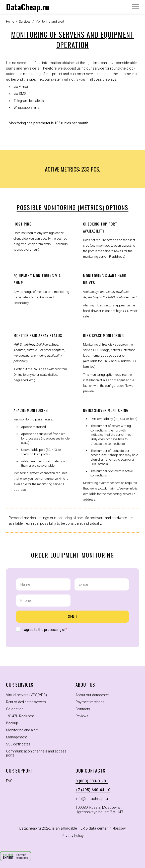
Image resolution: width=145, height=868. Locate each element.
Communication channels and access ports (36, 753)
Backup (12, 723)
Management (16, 737)
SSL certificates (18, 744)
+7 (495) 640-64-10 (93, 790)
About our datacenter (92, 695)
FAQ (9, 781)
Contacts (83, 709)
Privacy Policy (72, 836)
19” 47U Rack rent (20, 716)
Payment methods (90, 702)
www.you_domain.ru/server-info (43, 479)
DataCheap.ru (28, 7)
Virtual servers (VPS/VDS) (26, 695)
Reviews (82, 716)
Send (72, 617)
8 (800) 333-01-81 (92, 781)
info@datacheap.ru (92, 799)
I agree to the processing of (45, 630)
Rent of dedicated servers (26, 702)
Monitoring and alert (22, 730)
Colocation (15, 709)
